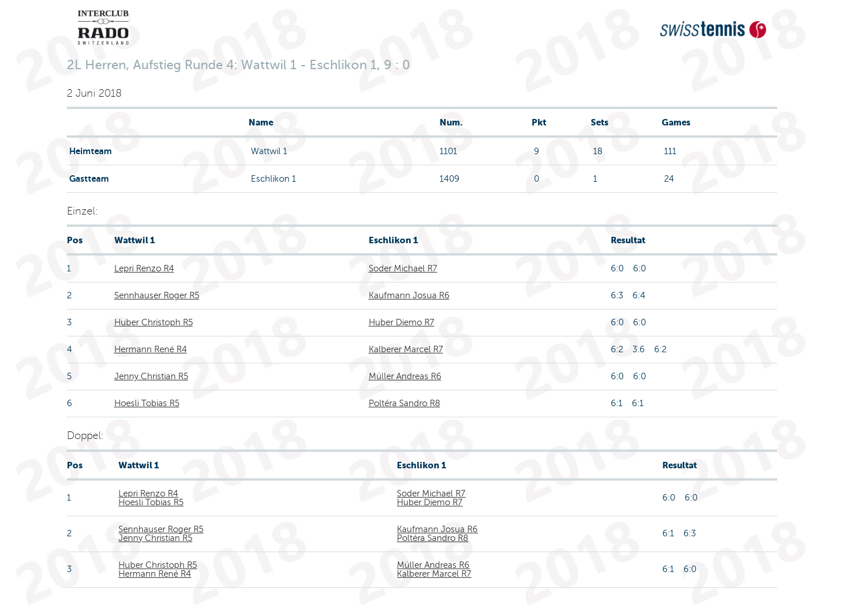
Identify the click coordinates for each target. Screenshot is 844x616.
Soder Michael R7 (403, 268)
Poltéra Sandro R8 (404, 403)
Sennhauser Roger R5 (157, 295)
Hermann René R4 (151, 349)
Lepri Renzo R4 (144, 268)
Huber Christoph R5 (154, 322)
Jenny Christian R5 (151, 376)
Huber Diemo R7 (401, 322)
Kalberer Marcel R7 (406, 349)
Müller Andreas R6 (405, 376)
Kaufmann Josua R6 (409, 295)
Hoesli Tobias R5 (147, 403)
